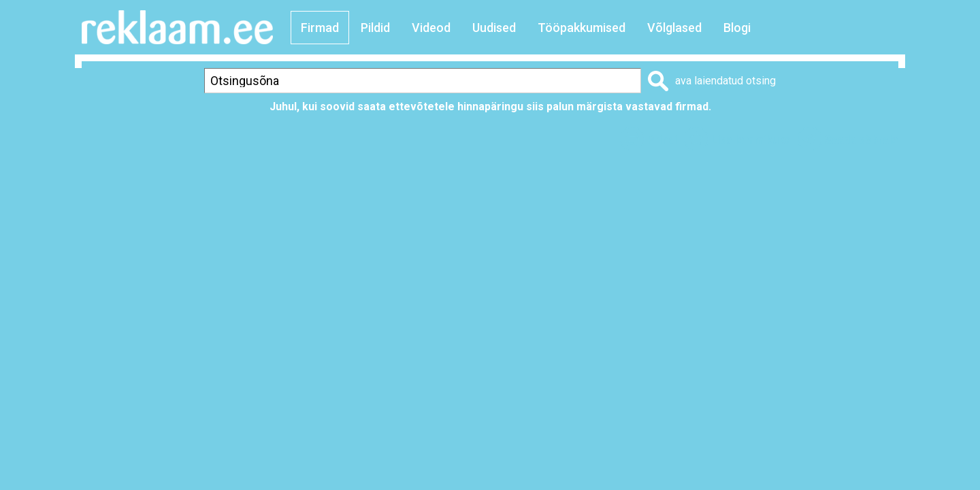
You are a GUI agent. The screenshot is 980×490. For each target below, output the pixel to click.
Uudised (494, 28)
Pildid (375, 28)
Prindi (662, 140)
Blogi (737, 28)
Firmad (320, 28)
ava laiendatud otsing (725, 81)
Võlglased (674, 28)
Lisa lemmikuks (751, 140)
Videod (431, 28)
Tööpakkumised (582, 28)
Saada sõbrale (862, 140)
